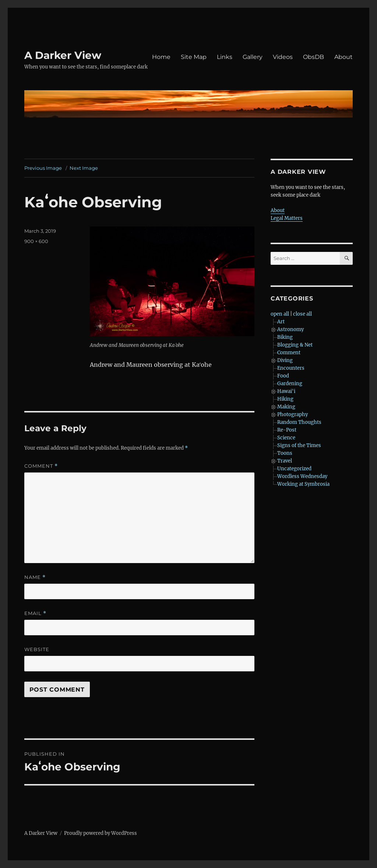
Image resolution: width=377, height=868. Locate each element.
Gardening (290, 384)
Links (225, 57)
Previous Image (43, 168)
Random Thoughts (299, 422)
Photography (293, 414)
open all (280, 314)
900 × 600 (36, 241)
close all (302, 314)
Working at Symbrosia (303, 484)
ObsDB (313, 57)
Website (37, 649)
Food (283, 376)
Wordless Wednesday (302, 476)
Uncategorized (294, 469)
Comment (41, 466)
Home (161, 57)
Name (35, 577)
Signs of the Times (299, 445)
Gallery (253, 57)
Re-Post (287, 430)
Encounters (291, 368)
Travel (285, 461)
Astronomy (290, 329)
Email (35, 613)
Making (286, 407)
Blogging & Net (295, 345)
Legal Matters (287, 218)
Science (286, 438)
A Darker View (63, 55)
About (343, 57)
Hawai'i (286, 391)
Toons (285, 453)
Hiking (285, 399)
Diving (285, 360)
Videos (283, 57)
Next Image (84, 168)
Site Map (194, 57)
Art (281, 322)
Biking (285, 337)
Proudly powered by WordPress (101, 833)
